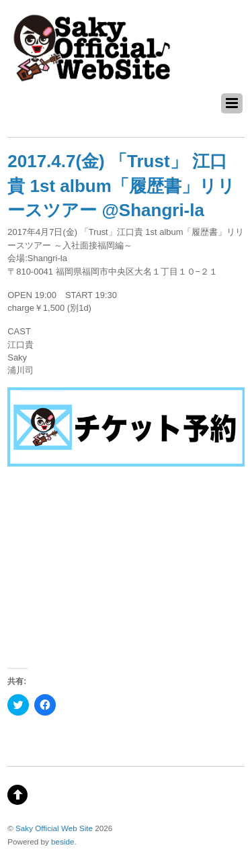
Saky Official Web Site (54, 828)
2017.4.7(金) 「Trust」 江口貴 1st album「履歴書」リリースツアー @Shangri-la (121, 186)
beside (62, 841)
